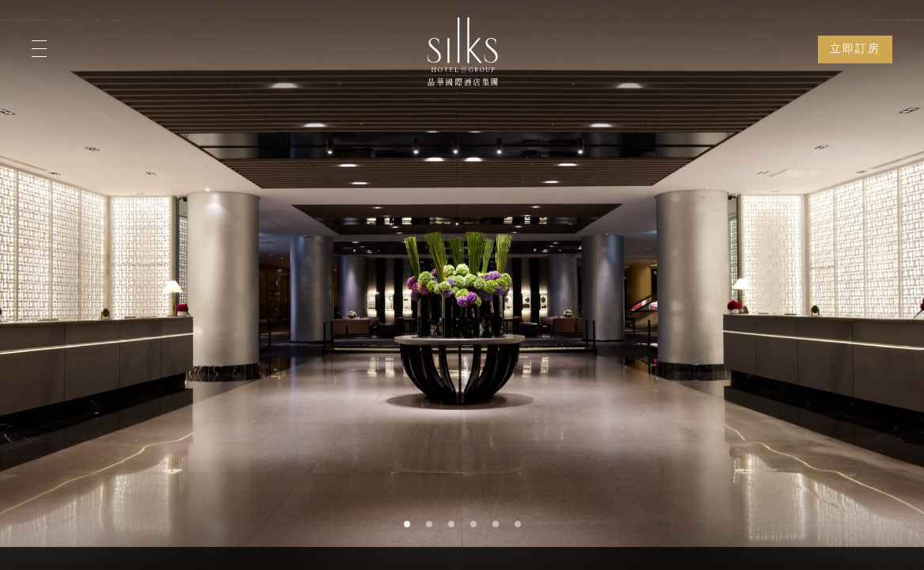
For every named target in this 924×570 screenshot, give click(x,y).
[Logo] (462, 51)
